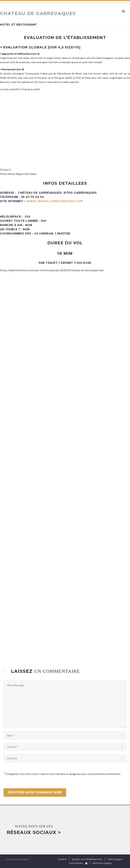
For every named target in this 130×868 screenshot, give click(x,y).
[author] (65, 735)
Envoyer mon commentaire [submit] (35, 792)
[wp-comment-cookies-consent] (5, 773)
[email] (65, 747)
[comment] (65, 704)
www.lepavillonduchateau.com (55, 201)
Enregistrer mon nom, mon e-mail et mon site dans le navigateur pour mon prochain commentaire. (63, 774)
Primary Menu (123, 11)
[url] (65, 758)
